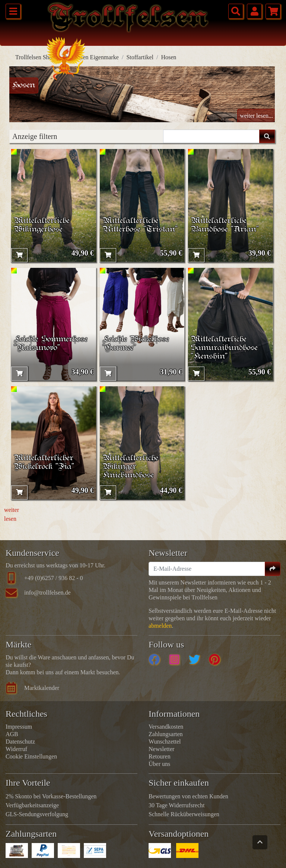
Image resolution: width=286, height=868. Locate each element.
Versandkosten (166, 727)
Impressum (19, 727)
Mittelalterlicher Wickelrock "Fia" (44, 462)
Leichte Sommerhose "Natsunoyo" (51, 343)
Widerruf (16, 749)
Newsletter (161, 749)
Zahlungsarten (166, 734)
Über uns (159, 764)
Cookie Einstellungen (31, 756)
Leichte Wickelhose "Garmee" (136, 343)
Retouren (160, 756)
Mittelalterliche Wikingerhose (42, 225)
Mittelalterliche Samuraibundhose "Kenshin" (224, 348)
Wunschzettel (165, 742)
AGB (12, 734)
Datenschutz (20, 742)
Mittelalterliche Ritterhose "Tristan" (140, 225)
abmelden (160, 626)
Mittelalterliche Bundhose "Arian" (225, 225)
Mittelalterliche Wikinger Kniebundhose (130, 467)
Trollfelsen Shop (35, 57)
